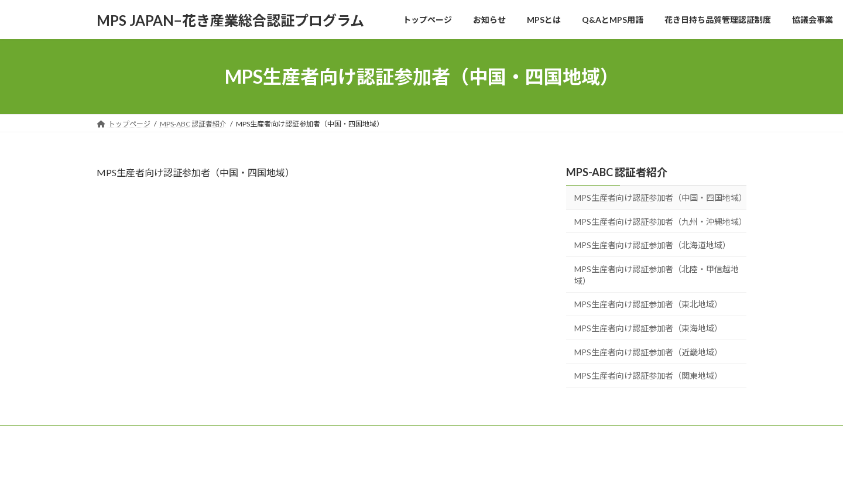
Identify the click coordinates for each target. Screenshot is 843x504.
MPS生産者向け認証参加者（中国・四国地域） (660, 198)
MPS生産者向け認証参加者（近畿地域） (648, 352)
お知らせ (187, 436)
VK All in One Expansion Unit (497, 484)
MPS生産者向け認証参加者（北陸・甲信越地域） (657, 275)
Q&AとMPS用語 (300, 436)
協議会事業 (480, 436)
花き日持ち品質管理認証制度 (394, 436)
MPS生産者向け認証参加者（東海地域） (648, 328)
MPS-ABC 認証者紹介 (617, 172)
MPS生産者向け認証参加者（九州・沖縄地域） (660, 222)
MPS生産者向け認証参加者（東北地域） (648, 305)
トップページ (129, 436)
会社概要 (534, 436)
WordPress (358, 484)
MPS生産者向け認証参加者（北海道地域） (652, 245)
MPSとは (238, 436)
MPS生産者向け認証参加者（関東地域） (648, 376)
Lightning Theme (419, 484)
